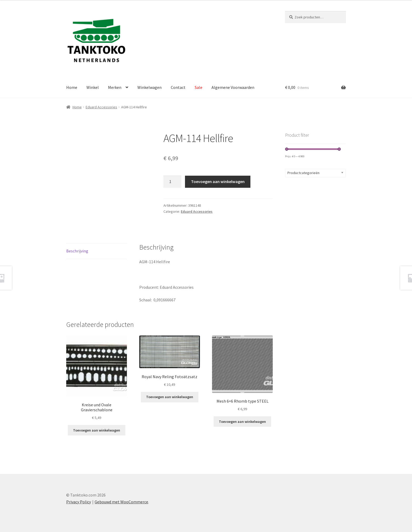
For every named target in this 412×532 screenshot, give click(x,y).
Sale (199, 87)
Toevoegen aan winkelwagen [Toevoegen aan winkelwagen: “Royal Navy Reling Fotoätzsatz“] (170, 397)
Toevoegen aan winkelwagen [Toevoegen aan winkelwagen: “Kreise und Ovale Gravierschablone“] (97, 430)
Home (72, 87)
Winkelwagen (150, 87)
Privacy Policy (79, 502)
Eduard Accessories (101, 107)
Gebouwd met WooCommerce (121, 502)
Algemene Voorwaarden (233, 87)
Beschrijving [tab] (77, 251)
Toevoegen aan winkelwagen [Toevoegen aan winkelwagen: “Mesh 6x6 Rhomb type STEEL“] (242, 422)
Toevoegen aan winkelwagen (218, 181)
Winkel (93, 87)
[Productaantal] (172, 182)
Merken (115, 87)
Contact (178, 87)
